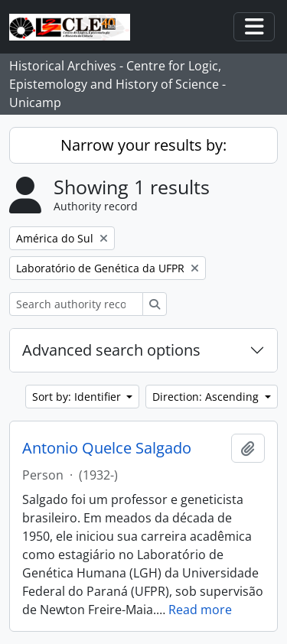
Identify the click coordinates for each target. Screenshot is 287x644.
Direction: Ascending (207, 397)
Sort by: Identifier (78, 397)
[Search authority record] (76, 304)
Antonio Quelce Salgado (107, 448)
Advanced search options (111, 350)
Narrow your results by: (143, 145)
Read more (200, 610)
